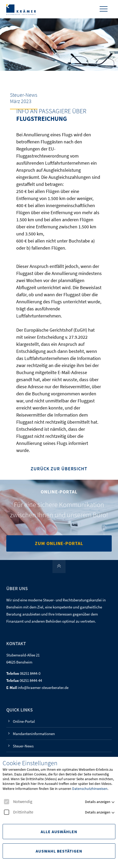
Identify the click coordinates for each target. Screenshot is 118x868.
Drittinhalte (19, 812)
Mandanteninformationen (34, 734)
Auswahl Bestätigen (59, 851)
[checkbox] (7, 802)
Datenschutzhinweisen (90, 789)
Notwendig (18, 802)
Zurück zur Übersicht (59, 469)
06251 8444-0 (30, 673)
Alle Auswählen (59, 832)
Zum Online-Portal (59, 543)
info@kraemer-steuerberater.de (43, 688)
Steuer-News (23, 746)
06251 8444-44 (31, 680)
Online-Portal (24, 721)
